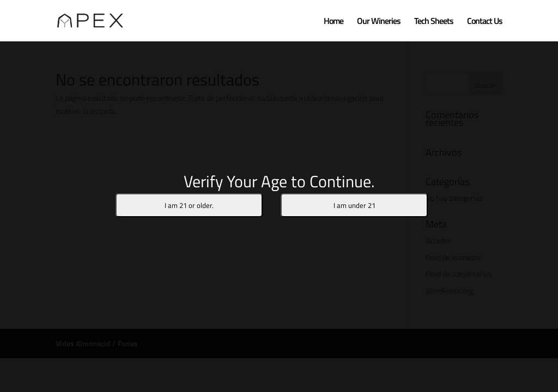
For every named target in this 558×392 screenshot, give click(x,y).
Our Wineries (379, 22)
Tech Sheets (434, 22)
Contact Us (485, 22)
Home (333, 22)
